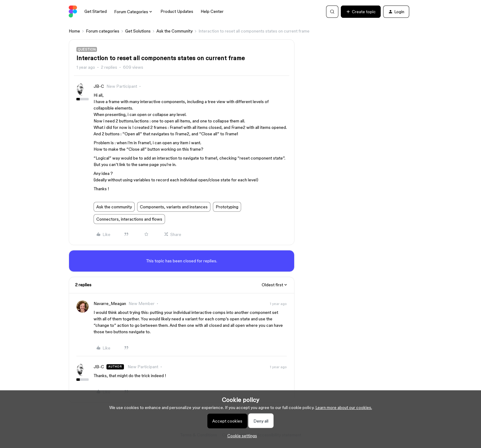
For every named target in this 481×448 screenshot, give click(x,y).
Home (74, 31)
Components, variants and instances (174, 207)
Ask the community (114, 207)
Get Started (96, 11)
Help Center (212, 11)
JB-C (99, 86)
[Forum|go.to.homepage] (73, 12)
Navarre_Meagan (110, 303)
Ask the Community (175, 31)
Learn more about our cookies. (344, 407)
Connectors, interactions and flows (129, 219)
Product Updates (177, 11)
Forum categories (103, 31)
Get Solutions (138, 31)
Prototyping (227, 207)
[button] (361, 12)
